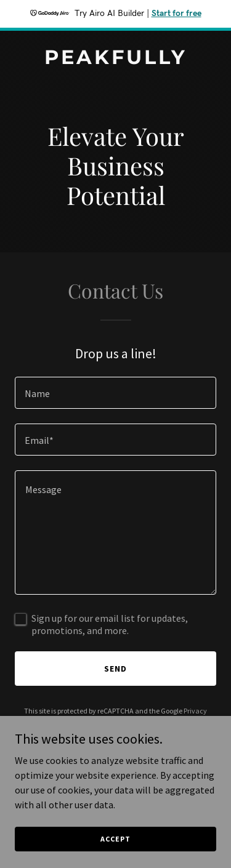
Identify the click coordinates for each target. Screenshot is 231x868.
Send (115, 669)
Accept (115, 847)
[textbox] (115, 393)
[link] (115, 60)
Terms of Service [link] (123, 722)
